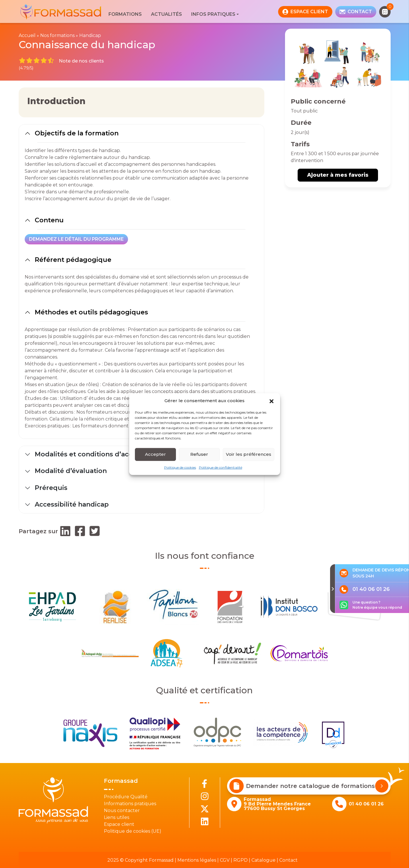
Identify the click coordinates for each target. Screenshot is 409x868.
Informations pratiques (130, 804)
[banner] (61, 12)
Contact (288, 860)
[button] (272, 401)
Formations (125, 14)
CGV (225, 860)
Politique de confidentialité (221, 467)
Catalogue (263, 860)
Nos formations (57, 35)
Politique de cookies (180, 467)
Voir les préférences (249, 454)
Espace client (119, 824)
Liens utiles (117, 817)
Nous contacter (122, 810)
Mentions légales (197, 860)
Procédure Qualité (126, 797)
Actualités (166, 14)
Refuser (199, 454)
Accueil (27, 35)
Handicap (90, 35)
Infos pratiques (213, 14)
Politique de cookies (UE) (133, 831)
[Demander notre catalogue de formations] (382, 786)
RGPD (241, 860)
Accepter (155, 454)
